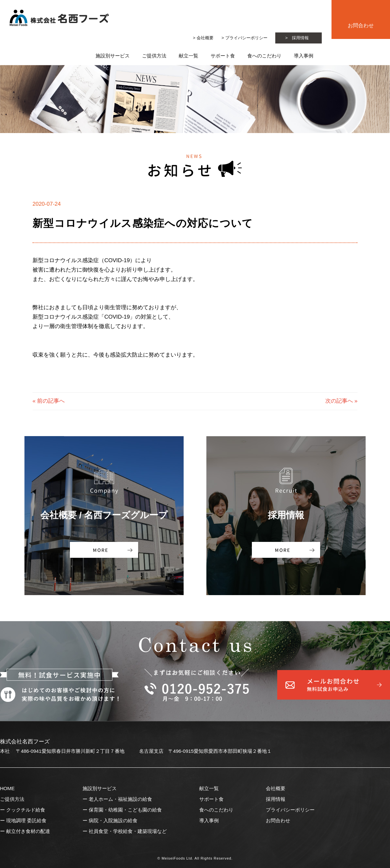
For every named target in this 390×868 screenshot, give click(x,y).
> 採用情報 (297, 38)
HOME (7, 788)
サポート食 (223, 56)
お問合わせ (361, 25)
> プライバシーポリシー (244, 38)
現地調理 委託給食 (26, 820)
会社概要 (276, 788)
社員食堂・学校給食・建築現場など (128, 831)
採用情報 (276, 799)
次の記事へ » (341, 401)
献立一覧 (188, 56)
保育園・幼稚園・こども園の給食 (125, 810)
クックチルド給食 (26, 810)
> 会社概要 (203, 38)
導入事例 (209, 820)
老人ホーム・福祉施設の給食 (120, 799)
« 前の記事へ (49, 401)
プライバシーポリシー (290, 810)
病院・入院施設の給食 (113, 820)
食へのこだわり (264, 56)
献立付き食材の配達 (28, 831)
